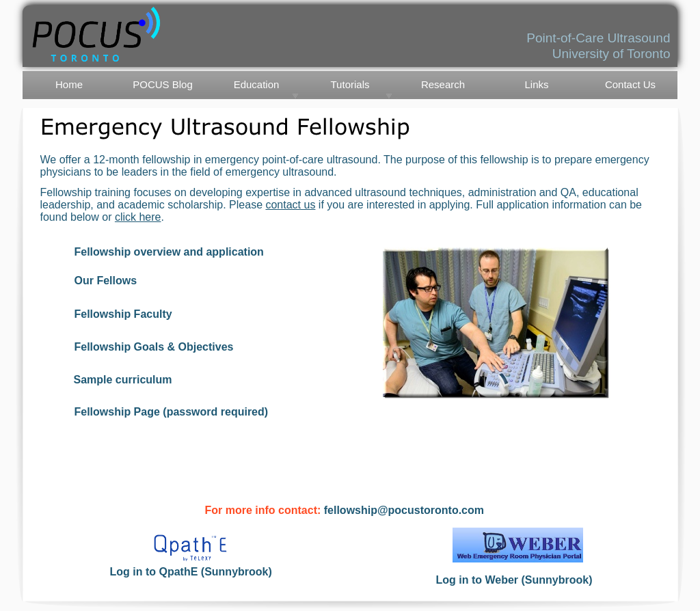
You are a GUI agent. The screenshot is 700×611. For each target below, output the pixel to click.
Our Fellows (106, 281)
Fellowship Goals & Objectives (154, 347)
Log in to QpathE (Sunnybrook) (191, 572)
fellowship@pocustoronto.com (404, 510)
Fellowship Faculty (123, 314)
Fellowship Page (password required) (172, 412)
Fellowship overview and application (169, 252)
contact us (290, 205)
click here (138, 217)
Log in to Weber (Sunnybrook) (514, 580)
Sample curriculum (123, 380)
